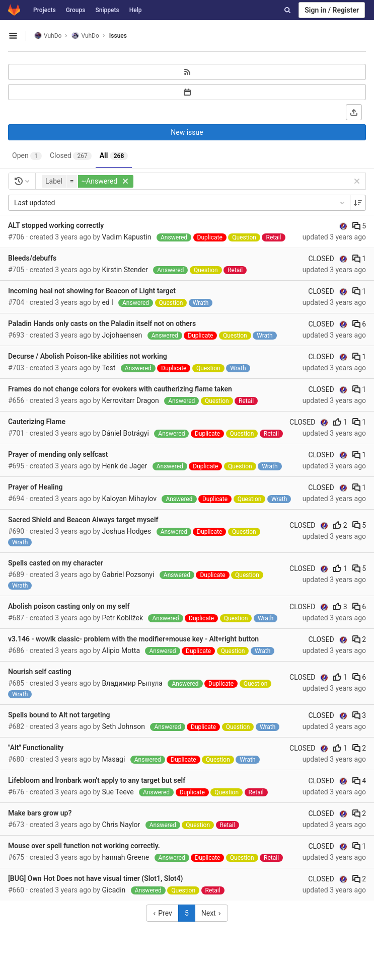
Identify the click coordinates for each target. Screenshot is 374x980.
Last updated (180, 203)
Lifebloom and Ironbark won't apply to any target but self (97, 780)
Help (136, 10)
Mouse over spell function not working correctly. (84, 846)
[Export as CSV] (354, 112)
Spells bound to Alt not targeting (59, 715)
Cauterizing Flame (37, 422)
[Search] (287, 10)
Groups (76, 10)
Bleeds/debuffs (32, 258)
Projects (45, 10)
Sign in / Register (332, 10)
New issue (187, 132)
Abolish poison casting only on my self (69, 606)
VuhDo (48, 35)
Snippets (107, 10)
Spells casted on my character (56, 563)
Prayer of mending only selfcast (58, 454)
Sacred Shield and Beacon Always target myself (83, 520)
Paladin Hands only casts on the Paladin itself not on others (102, 323)
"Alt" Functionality (36, 748)
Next (211, 913)
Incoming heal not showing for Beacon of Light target (92, 291)
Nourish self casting (40, 672)
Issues (118, 36)
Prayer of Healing (35, 487)
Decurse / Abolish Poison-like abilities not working (88, 356)
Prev (162, 913)
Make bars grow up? (40, 813)
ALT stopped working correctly (56, 225)
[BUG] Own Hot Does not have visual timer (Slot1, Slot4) (95, 878)
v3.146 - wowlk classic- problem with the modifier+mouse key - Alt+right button (133, 639)
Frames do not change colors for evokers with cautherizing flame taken (120, 389)
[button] (89, 181)
